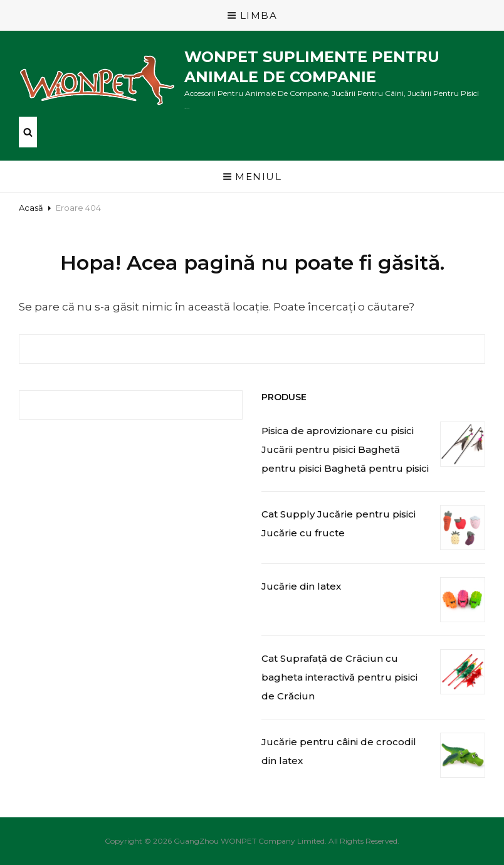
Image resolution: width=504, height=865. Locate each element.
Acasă (31, 208)
